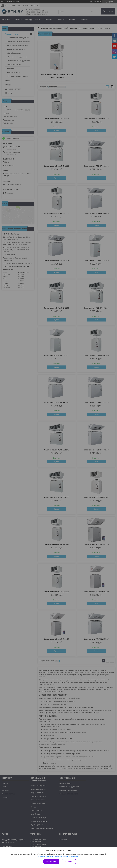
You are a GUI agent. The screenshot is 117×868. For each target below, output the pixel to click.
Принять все (51, 862)
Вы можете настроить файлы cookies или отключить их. (58, 856)
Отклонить (69, 862)
